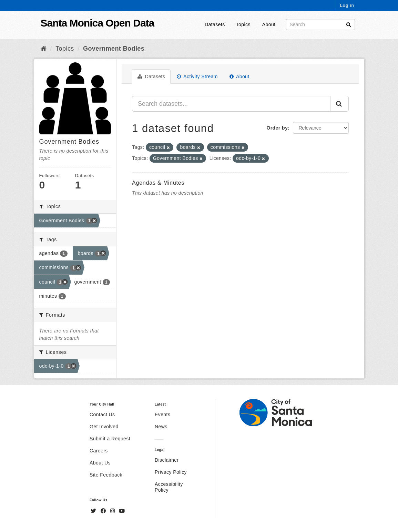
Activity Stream (197, 76)
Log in (347, 5)
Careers (99, 451)
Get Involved (104, 427)
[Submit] (349, 24)
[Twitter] (94, 511)
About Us (100, 463)
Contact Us (102, 415)
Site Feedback (106, 475)
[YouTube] (122, 511)
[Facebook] (104, 511)
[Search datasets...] (231, 104)
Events (162, 415)
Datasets (215, 24)
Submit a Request (110, 439)
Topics (243, 24)
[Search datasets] (320, 24)
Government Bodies (114, 49)
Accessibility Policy (169, 487)
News (161, 427)
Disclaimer (167, 460)
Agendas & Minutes (158, 183)
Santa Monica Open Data (98, 23)
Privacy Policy (171, 472)
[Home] (44, 49)
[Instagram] (113, 511)
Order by (277, 128)
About (269, 24)
